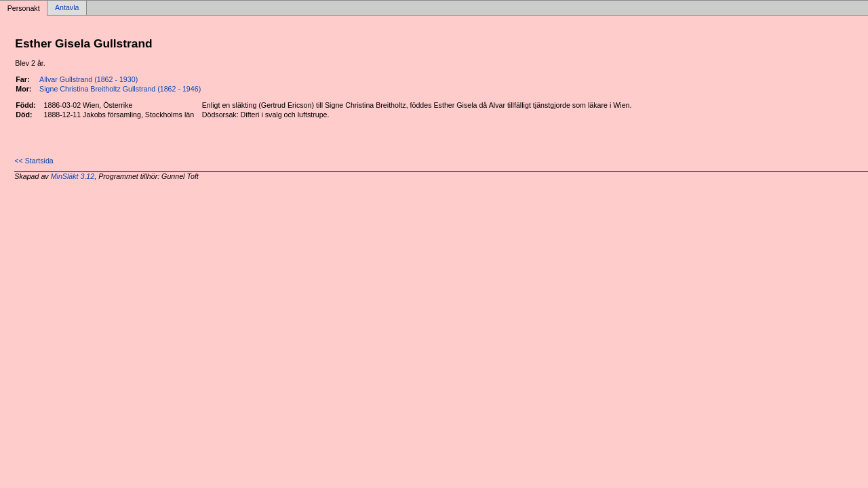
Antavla (67, 8)
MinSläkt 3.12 (73, 176)
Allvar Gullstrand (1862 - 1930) (88, 79)
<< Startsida (34, 161)
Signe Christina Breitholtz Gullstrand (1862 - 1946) (120, 89)
